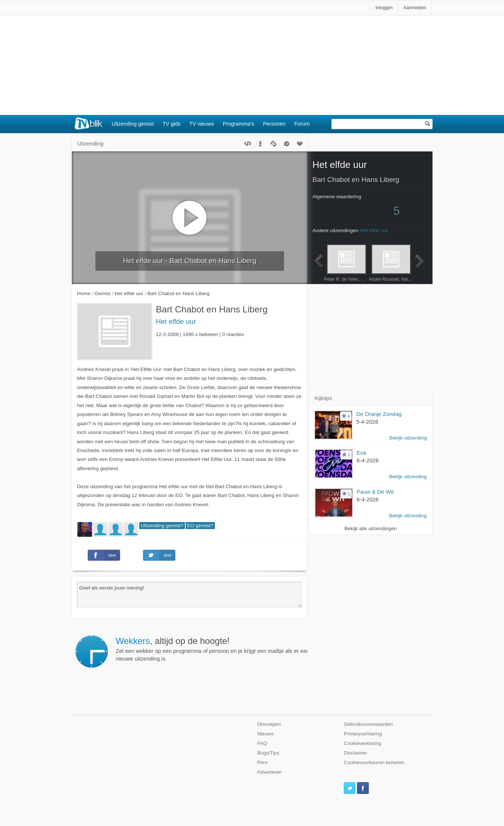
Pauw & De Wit (375, 492)
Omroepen (269, 724)
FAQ (262, 743)
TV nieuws (202, 124)
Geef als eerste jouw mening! (189, 595)
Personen (274, 124)
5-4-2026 (367, 422)
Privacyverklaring (363, 734)
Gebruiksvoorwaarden (368, 724)
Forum (302, 124)
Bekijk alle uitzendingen (371, 528)
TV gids (171, 124)
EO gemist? (200, 526)
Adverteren (269, 772)
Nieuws (265, 734)
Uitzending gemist (133, 124)
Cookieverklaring (362, 743)
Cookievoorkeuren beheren (374, 762)
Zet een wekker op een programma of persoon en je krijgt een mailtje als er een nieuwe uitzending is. (309, 649)
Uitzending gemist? (162, 526)
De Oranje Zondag (379, 414)
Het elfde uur (176, 321)
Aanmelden (415, 8)
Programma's (239, 124)
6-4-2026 (368, 460)
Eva (361, 453)
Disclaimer (355, 753)
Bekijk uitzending (408, 438)
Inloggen (384, 8)
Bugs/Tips (268, 753)
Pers (262, 762)
